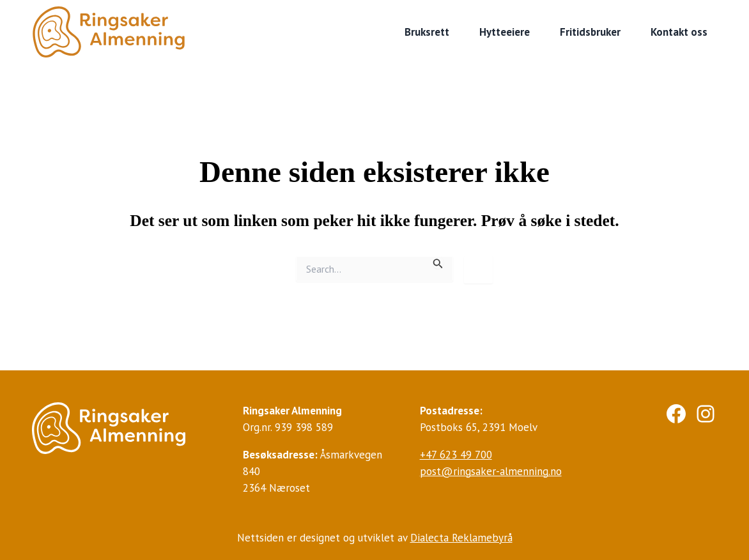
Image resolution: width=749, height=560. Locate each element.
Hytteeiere (505, 32)
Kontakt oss (679, 32)
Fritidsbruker (590, 32)
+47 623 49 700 (456, 455)
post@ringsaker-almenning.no (491, 471)
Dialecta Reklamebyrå (461, 538)
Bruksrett (427, 32)
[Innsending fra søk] (438, 262)
